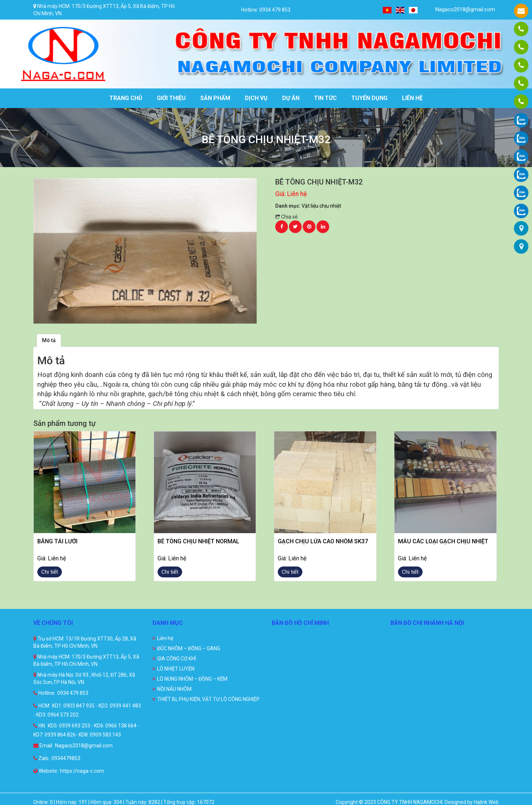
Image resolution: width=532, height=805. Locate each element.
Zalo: (41, 758)
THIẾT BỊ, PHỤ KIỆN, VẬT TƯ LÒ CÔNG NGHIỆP (208, 699)
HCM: (42, 706)
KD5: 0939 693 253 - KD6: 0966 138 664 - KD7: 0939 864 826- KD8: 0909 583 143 (86, 730)
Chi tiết (50, 572)
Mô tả (49, 340)
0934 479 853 (73, 693)
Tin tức (325, 98)
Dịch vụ (256, 98)
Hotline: (44, 693)
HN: (40, 726)
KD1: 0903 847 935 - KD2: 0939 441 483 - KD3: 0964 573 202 (87, 710)
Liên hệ (412, 98)
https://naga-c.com (82, 771)
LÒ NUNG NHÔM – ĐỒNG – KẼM (192, 679)
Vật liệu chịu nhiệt (321, 206)
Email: (43, 746)
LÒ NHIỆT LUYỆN (176, 669)
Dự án (291, 98)
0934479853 (66, 758)
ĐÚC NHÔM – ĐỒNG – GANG (189, 648)
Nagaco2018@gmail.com (461, 10)
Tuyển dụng (369, 98)
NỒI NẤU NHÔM (174, 689)
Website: (46, 771)
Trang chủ (126, 98)
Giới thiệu (171, 98)
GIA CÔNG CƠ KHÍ (177, 659)
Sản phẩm (215, 98)
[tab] (49, 340)
